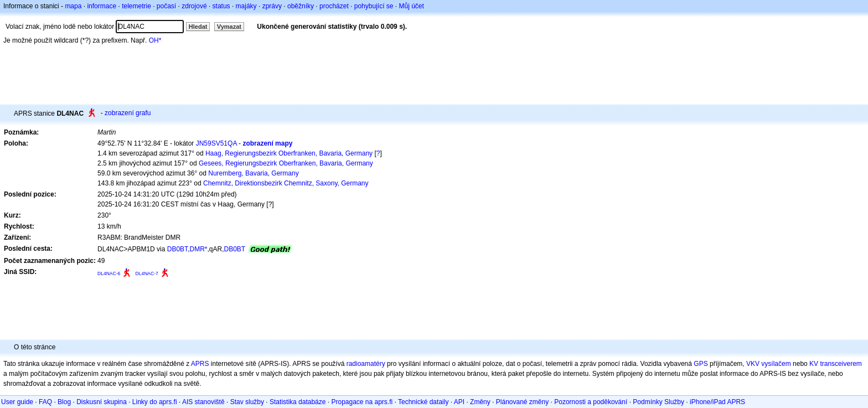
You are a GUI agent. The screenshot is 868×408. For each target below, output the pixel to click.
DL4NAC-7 (147, 273)
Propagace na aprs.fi (362, 402)
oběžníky (301, 6)
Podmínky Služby (658, 402)
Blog (64, 402)
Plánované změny (522, 402)
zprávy (272, 6)
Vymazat (229, 27)
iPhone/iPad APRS (717, 402)
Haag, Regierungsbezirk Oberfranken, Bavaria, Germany (289, 153)
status (221, 6)
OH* (155, 40)
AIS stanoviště (203, 402)
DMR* (198, 249)
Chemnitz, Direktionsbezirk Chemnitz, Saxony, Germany (286, 183)
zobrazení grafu (128, 113)
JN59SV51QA (216, 143)
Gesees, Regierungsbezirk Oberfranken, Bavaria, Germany (286, 163)
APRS (200, 364)
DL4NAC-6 (109, 273)
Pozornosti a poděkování (591, 402)
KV (814, 364)
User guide (17, 402)
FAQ (45, 402)
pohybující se (374, 6)
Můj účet (412, 6)
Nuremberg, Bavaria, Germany (253, 173)
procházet (334, 6)
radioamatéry (366, 364)
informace (102, 6)
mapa (73, 6)
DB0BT (177, 249)
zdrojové (194, 6)
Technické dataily (423, 402)
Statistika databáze (298, 402)
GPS (701, 364)
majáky (246, 6)
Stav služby (247, 402)
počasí (166, 6)
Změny (480, 402)
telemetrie (136, 6)
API (459, 402)
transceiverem (841, 364)
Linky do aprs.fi (155, 402)
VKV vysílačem (769, 364)
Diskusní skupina (102, 402)
